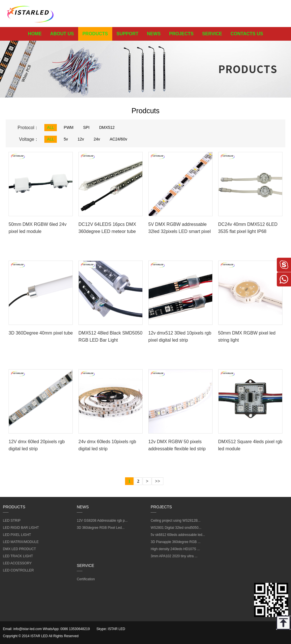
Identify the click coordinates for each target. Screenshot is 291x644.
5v (66, 139)
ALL (51, 127)
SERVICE (212, 34)
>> (157, 481)
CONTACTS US (247, 34)
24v (97, 139)
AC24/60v (118, 139)
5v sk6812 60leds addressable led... (178, 535)
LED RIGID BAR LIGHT (21, 528)
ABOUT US (62, 34)
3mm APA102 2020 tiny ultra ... (174, 556)
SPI (86, 127)
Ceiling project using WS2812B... (175, 521)
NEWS (154, 34)
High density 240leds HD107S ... (175, 549)
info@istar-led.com (28, 629)
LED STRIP (12, 521)
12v (81, 139)
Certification (86, 579)
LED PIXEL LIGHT (17, 535)
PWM (68, 127)
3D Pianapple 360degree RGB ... (175, 542)
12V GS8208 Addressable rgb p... (102, 521)
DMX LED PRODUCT (19, 549)
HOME (35, 34)
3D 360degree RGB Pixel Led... (101, 528)
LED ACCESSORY (17, 563)
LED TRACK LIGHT (18, 556)
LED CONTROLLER (18, 570)
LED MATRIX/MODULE (21, 542)
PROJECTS (181, 34)
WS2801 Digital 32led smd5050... (176, 528)
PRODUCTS (95, 34)
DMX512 (107, 127)
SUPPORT (127, 34)
